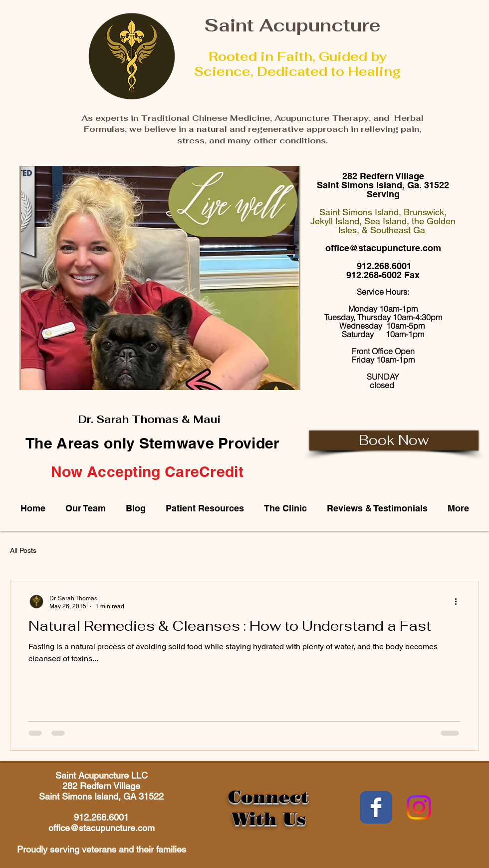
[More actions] (459, 602)
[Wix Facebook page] (376, 807)
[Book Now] (394, 440)
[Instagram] (419, 807)
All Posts (23, 550)
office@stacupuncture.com (383, 248)
